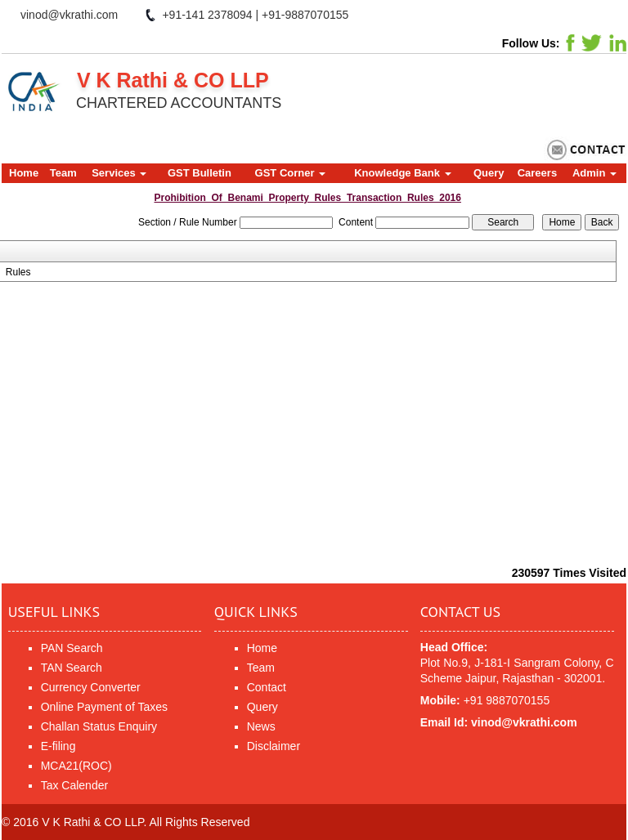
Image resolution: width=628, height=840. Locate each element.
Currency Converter (91, 687)
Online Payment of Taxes (104, 707)
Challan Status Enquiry (99, 726)
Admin (594, 173)
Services (119, 173)
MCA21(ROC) (76, 766)
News (261, 726)
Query (489, 173)
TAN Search (72, 668)
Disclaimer (274, 746)
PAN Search (72, 648)
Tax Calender (75, 785)
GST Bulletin (200, 173)
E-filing (58, 746)
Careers (537, 173)
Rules (18, 272)
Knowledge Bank (402, 173)
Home (24, 173)
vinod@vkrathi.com (69, 15)
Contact (267, 687)
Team (63, 173)
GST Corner (291, 173)
